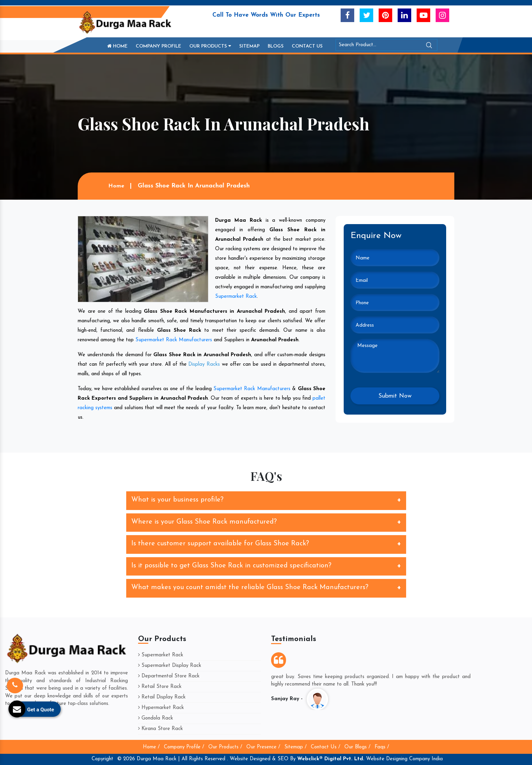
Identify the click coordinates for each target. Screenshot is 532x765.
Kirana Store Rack (160, 729)
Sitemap (249, 46)
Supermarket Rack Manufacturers (174, 340)
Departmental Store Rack (169, 676)
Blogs (276, 46)
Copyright (102, 759)
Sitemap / (296, 747)
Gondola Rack (156, 718)
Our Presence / (263, 747)
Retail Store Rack (160, 687)
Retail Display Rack (162, 697)
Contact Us (307, 46)
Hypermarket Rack (161, 708)
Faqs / (382, 747)
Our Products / (225, 747)
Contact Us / (326, 747)
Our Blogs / (357, 747)
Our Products (210, 46)
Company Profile (158, 46)
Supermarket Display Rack (170, 666)
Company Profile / (184, 747)
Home (117, 46)
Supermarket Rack (236, 297)
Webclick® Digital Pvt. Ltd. (331, 759)
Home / (151, 747)
